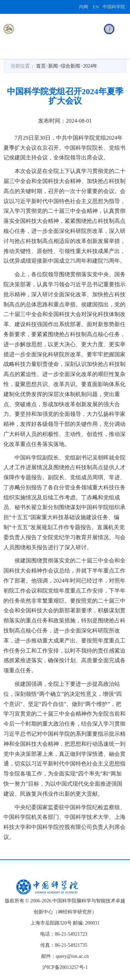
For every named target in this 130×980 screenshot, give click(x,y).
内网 (84, 7)
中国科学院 (114, 7)
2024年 (90, 66)
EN (96, 7)
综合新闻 (70, 66)
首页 (41, 66)
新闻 (53, 66)
